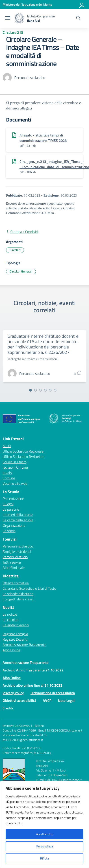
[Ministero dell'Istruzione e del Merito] (27, 4)
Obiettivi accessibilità (19, 700)
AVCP (47, 700)
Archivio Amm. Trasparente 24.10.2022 (33, 670)
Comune (9, 478)
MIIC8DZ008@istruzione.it (65, 730)
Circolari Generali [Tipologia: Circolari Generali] (21, 271)
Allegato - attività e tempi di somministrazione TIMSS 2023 (43, 138)
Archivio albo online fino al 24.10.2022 (33, 685)
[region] (44, 824)
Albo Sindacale (14, 568)
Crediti (8, 708)
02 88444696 (27, 730)
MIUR (7, 446)
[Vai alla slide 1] (30, 390)
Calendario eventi (16, 625)
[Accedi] (82, 4)
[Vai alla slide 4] (45, 390)
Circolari (15, 250)
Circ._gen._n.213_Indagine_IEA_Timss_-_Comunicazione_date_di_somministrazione (54, 164)
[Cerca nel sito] (78, 19)
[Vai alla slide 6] (55, 390)
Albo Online (11, 650)
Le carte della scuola (18, 520)
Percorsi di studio (15, 557)
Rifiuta (44, 858)
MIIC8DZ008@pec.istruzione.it (23, 740)
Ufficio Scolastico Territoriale (23, 457)
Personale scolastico (18, 546)
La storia (9, 531)
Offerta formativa (16, 583)
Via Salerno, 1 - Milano (29, 726)
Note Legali (67, 700)
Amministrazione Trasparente (24, 645)
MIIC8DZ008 (42, 753)
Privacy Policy (13, 693)
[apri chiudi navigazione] (8, 19)
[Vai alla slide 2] (35, 390)
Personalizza (45, 846)
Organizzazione (14, 525)
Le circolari (11, 620)
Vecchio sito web (15, 483)
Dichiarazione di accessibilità (53, 693)
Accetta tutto (45, 834)
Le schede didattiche (18, 594)
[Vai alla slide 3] (40, 390)
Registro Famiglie (15, 634)
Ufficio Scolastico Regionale (23, 451)
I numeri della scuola (18, 515)
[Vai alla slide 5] (50, 390)
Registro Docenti (15, 639)
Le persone (11, 509)
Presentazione (13, 499)
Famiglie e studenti (17, 551)
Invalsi (8, 473)
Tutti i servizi (12, 562)
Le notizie (10, 614)
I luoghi (8, 504)
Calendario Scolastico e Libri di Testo (29, 588)
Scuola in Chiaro (15, 462)
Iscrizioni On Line (15, 467)
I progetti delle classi (18, 599)
